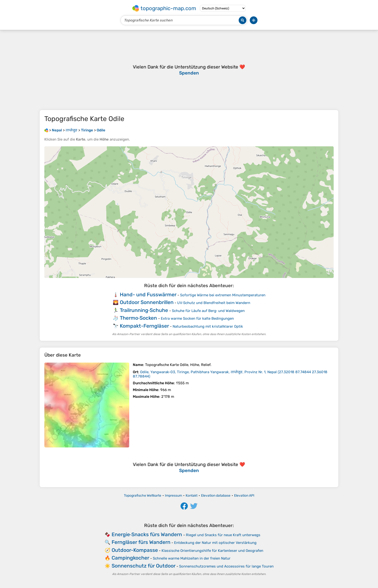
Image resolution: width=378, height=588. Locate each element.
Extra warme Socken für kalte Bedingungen (197, 318)
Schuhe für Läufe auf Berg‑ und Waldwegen (208, 311)
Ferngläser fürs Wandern (141, 542)
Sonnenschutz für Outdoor (144, 566)
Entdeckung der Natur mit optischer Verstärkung (215, 543)
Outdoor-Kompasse (135, 550)
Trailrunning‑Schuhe (144, 310)
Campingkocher (130, 558)
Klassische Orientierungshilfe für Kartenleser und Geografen (212, 551)
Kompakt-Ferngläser (144, 326)
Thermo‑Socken (138, 318)
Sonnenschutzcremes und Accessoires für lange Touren (226, 566)
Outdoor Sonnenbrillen (147, 302)
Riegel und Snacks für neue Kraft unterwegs (223, 535)
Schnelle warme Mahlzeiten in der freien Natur (192, 558)
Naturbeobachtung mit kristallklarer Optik (208, 326)
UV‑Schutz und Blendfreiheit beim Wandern (214, 303)
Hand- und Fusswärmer (148, 294)
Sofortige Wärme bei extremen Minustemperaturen (223, 295)
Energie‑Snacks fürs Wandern (147, 534)
